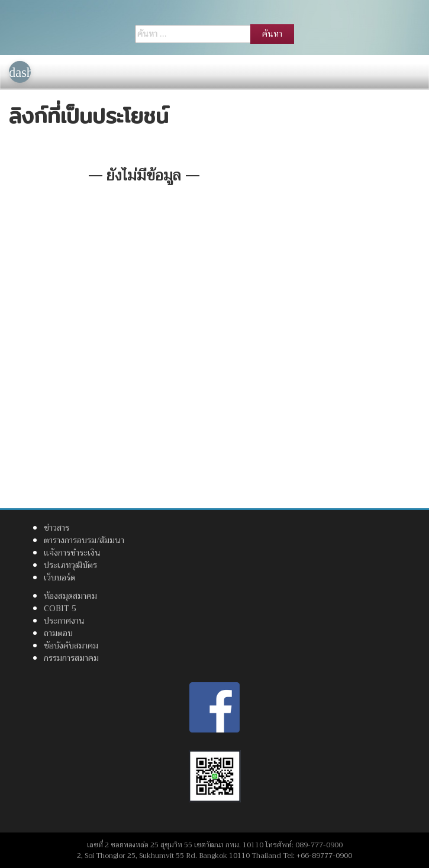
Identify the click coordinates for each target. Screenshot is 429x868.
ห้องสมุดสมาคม (70, 596)
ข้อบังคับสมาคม (71, 646)
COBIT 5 (60, 608)
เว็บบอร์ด (59, 577)
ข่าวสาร (57, 528)
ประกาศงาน (64, 621)
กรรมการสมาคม (71, 658)
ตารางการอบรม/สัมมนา (84, 540)
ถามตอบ (58, 633)
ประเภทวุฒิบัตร (70, 565)
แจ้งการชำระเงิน (72, 553)
